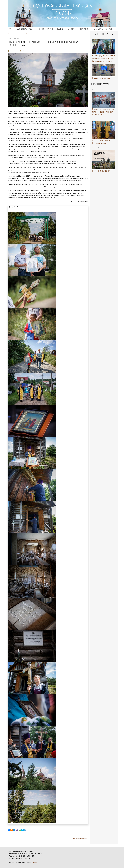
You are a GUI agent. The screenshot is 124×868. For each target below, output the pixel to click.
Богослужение (84, 29)
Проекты (51, 29)
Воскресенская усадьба (26, 29)
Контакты (109, 29)
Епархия (35, 862)
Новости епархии (32, 34)
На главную (12, 34)
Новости (41, 29)
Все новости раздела (80, 838)
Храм (12, 29)
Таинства (72, 29)
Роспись (61, 29)
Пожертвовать (98, 29)
